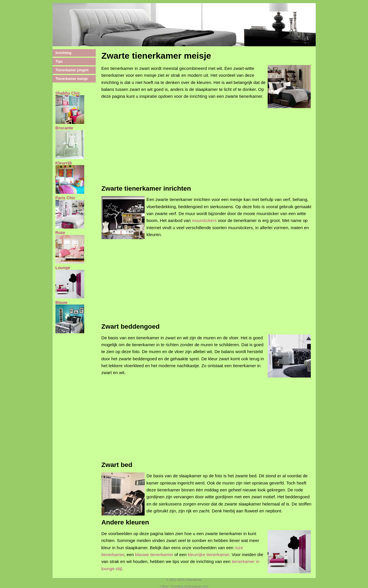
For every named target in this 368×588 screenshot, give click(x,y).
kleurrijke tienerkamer (208, 555)
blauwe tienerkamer (154, 555)
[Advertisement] (207, 148)
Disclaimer (194, 580)
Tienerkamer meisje (72, 79)
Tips (59, 62)
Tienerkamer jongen (72, 70)
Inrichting (64, 53)
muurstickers (204, 220)
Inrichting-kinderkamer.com (189, 586)
